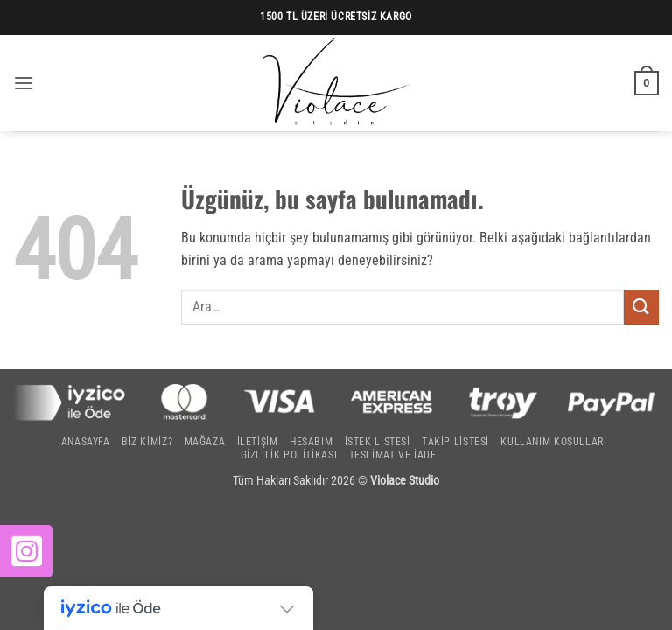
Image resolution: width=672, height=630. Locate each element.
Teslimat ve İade (393, 455)
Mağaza (205, 442)
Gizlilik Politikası (289, 455)
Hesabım (311, 442)
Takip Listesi (455, 442)
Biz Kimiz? (147, 442)
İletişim (258, 442)
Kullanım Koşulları (553, 442)
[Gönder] (641, 307)
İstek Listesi (378, 442)
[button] (24, 83)
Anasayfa (86, 442)
